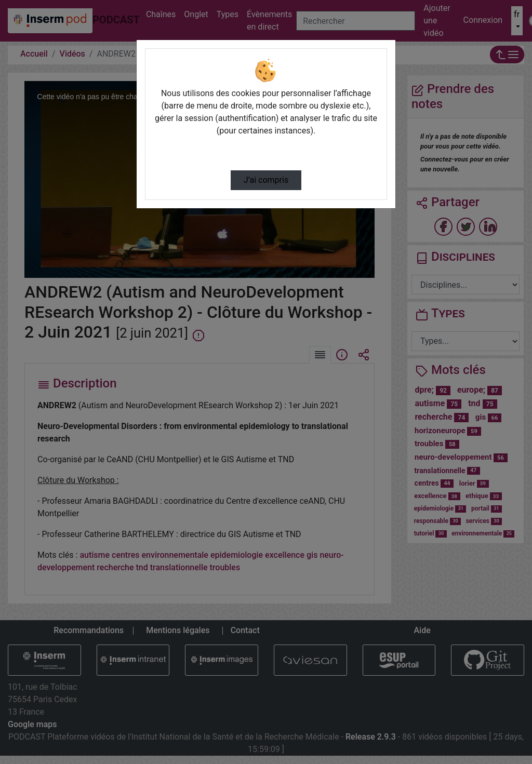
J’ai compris (266, 180)
